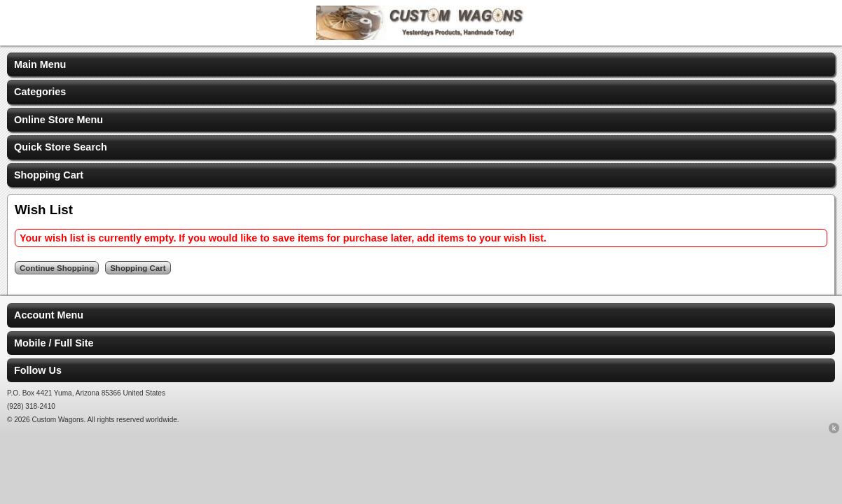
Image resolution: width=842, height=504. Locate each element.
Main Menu (40, 64)
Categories (40, 92)
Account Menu (49, 315)
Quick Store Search (61, 147)
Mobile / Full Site (54, 343)
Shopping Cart (49, 175)
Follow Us (38, 370)
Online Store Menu (58, 120)
